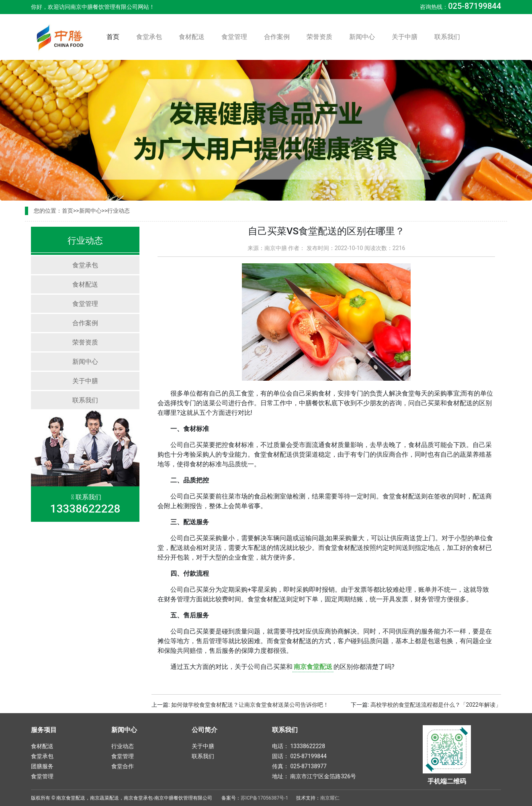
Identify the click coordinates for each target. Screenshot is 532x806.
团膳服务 (42, 766)
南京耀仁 (330, 798)
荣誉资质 (319, 37)
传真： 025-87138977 (299, 766)
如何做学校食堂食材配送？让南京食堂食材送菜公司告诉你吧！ (250, 705)
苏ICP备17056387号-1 (265, 798)
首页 (115, 36)
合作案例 (277, 37)
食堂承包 (149, 37)
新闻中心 (362, 37)
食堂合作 (123, 766)
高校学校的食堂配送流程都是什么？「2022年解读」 (436, 705)
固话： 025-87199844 (299, 756)
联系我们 (447, 37)
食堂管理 (234, 37)
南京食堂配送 (313, 667)
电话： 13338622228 (299, 746)
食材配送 (192, 37)
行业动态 (119, 211)
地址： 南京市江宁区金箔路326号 (314, 776)
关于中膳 (405, 37)
